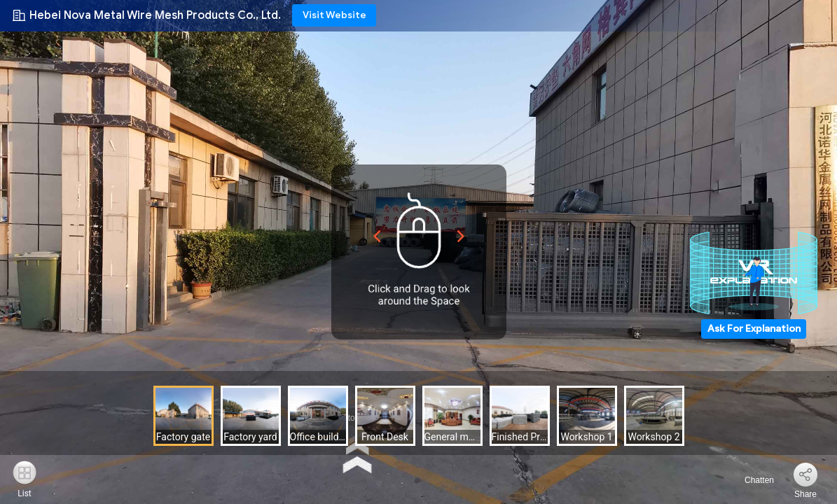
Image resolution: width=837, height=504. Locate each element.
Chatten (751, 480)
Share (805, 494)
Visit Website (334, 15)
